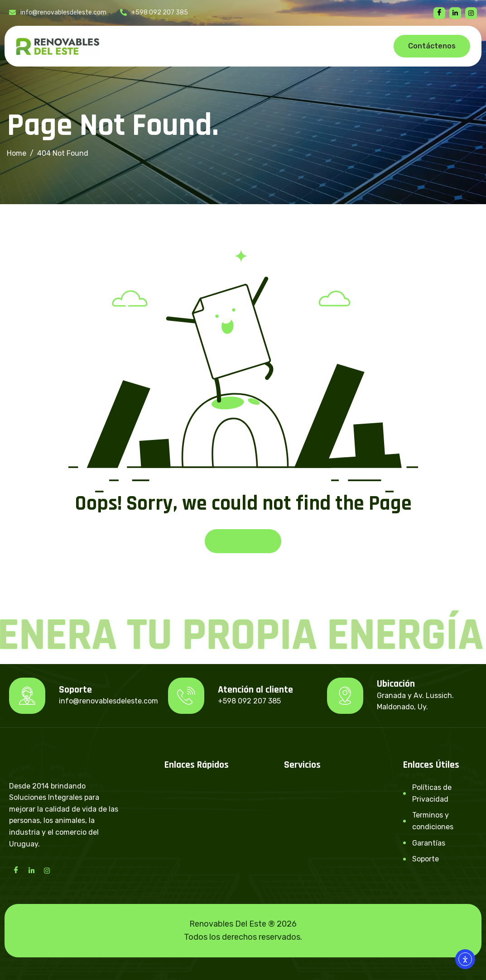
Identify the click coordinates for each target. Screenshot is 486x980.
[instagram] (471, 13)
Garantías (429, 843)
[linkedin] (455, 13)
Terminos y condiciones (433, 821)
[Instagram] (47, 870)
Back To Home (243, 541)
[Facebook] (439, 13)
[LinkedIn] (31, 870)
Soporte (426, 859)
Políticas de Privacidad (432, 793)
